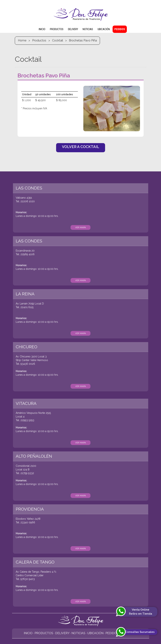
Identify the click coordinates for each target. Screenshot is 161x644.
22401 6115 (27, 307)
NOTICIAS (88, 29)
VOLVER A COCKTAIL (81, 147)
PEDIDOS (120, 29)
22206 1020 (28, 201)
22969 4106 (28, 254)
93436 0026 (28, 364)
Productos (39, 40)
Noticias (78, 633)
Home (22, 40)
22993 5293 (27, 420)
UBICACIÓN (104, 29)
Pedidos (112, 633)
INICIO (42, 29)
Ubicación (95, 633)
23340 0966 (28, 522)
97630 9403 (28, 579)
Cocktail (58, 40)
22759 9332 (27, 473)
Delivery (62, 633)
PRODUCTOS (57, 29)
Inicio (28, 633)
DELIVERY (73, 29)
